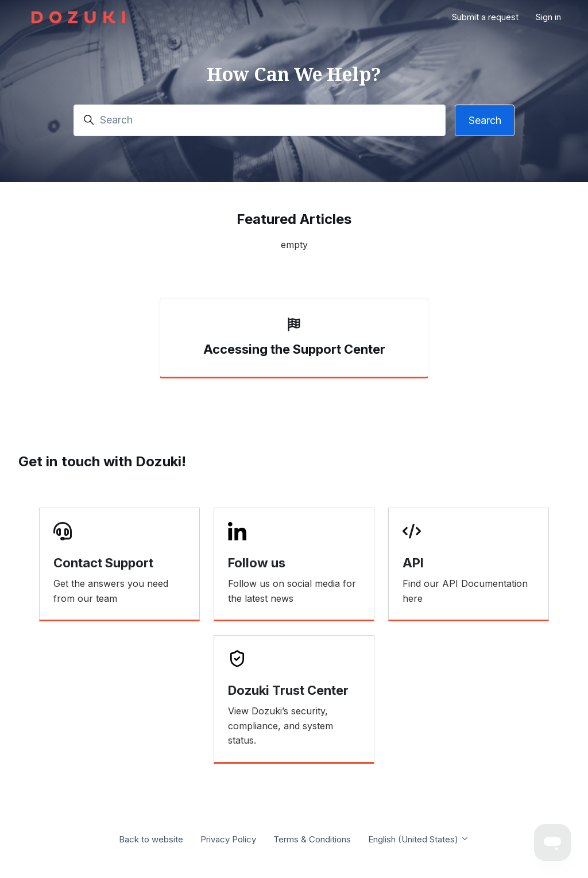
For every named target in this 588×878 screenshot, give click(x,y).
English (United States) (419, 839)
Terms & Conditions (312, 839)
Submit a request (485, 17)
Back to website (151, 839)
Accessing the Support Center (294, 349)
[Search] (260, 120)
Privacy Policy (228, 839)
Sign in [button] (548, 17)
